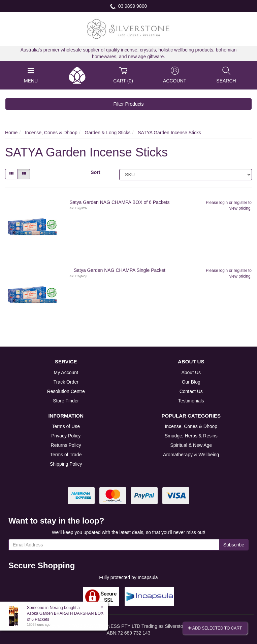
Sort (95, 172)
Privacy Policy (66, 436)
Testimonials (191, 401)
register (240, 203)
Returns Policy (66, 445)
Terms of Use (66, 426)
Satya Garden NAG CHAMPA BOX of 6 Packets (119, 202)
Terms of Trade (66, 455)
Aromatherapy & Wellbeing (191, 455)
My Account (66, 372)
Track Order (66, 382)
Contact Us (191, 391)
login (223, 203)
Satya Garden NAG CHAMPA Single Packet (120, 270)
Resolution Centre (66, 391)
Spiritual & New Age (191, 445)
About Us (191, 372)
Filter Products (128, 104)
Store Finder (66, 401)
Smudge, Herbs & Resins (191, 436)
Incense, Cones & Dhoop (191, 426)
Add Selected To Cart (215, 628)
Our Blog (191, 382)
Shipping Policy (66, 464)
